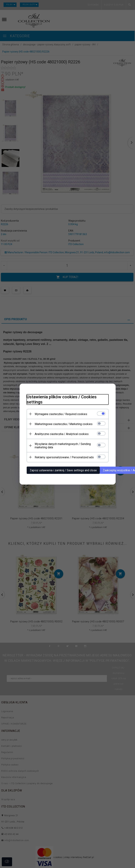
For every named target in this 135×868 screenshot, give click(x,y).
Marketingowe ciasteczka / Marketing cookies (64, 424)
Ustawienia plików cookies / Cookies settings (62, 399)
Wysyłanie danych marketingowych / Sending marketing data (63, 445)
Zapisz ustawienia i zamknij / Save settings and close (63, 470)
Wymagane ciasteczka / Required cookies (61, 414)
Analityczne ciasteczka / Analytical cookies (62, 434)
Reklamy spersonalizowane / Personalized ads (64, 457)
